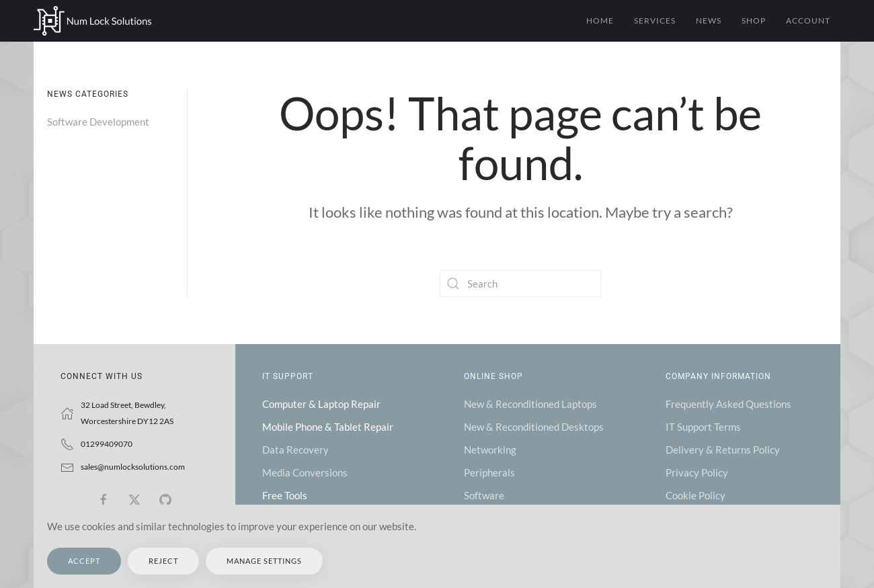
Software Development (98, 122)
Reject (163, 561)
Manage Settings (264, 561)
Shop (754, 20)
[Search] (520, 284)
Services (655, 20)
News (709, 20)
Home (600, 20)
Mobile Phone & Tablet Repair (328, 427)
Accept (84, 561)
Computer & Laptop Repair (321, 404)
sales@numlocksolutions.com (133, 467)
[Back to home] (92, 21)
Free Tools (285, 495)
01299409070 (107, 444)
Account (808, 20)
